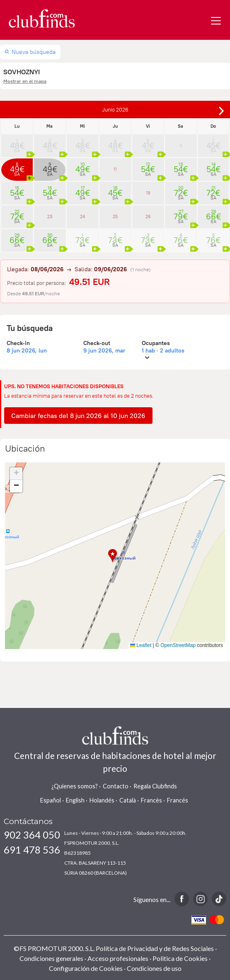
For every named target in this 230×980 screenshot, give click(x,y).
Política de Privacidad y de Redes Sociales (155, 948)
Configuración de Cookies (86, 968)
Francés (178, 800)
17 (82, 190)
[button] (115, 556)
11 (115, 169)
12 (148, 167)
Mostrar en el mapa (25, 81)
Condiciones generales (51, 958)
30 (50, 238)
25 (115, 216)
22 (17, 214)
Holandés (102, 800)
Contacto (116, 786)
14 (213, 167)
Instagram (200, 899)
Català (128, 800)
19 (148, 193)
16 (50, 190)
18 (115, 190)
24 (82, 216)
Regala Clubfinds (155, 786)
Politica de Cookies (180, 958)
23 (50, 216)
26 (148, 216)
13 (181, 167)
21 (213, 190)
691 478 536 (32, 850)
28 (213, 214)
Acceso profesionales (118, 958)
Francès (151, 800)
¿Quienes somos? (75, 786)
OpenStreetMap (178, 645)
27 (181, 214)
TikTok (219, 899)
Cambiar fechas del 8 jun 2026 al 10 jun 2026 (78, 416)
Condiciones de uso (154, 968)
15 (17, 190)
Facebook (182, 899)
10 (82, 167)
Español (51, 800)
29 (17, 238)
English (75, 800)
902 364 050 (32, 835)
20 (181, 190)
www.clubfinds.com (42, 18)
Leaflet (141, 645)
